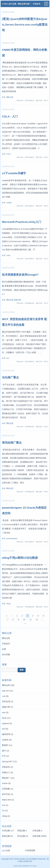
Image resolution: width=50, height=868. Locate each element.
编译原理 (8, 734)
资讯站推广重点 (12, 443)
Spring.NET (9, 761)
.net (5, 696)
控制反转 (8, 767)
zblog (8, 604)
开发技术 (6, 644)
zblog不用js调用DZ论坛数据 (20, 558)
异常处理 (8, 701)
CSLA (9, 154)
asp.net (7, 691)
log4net (7, 723)
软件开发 (8, 794)
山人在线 (6, 850)
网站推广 (8, 778)
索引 (6, 751)
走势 (4, 649)
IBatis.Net (8, 800)
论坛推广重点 (10, 377)
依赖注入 (8, 772)
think (6, 718)
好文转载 (6, 654)
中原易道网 (30, 850)
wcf (8, 358)
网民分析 (10, 97)
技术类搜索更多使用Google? (20, 275)
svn (5, 805)
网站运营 (10, 300)
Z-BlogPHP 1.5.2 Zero (29, 866)
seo (5, 712)
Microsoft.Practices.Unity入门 (22, 222)
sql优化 (7, 740)
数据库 (7, 745)
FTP (5, 756)
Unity (8, 255)
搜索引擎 (17, 300)
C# (5, 810)
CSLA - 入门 (10, 116)
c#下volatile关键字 (14, 173)
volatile (9, 203)
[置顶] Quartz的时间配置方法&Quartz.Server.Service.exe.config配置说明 (25, 25)
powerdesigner (12, 539)
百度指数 (8, 789)
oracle (6, 783)
